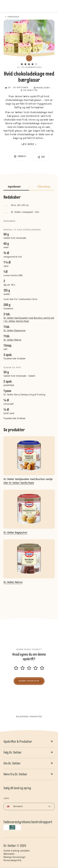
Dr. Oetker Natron (13, 340)
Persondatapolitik (13, 860)
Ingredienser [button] (14, 187)
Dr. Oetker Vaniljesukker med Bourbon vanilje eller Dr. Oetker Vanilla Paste (29, 320)
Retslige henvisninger (15, 857)
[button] (29, 61)
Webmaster (9, 854)
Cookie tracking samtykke (17, 851)
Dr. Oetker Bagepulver (15, 331)
